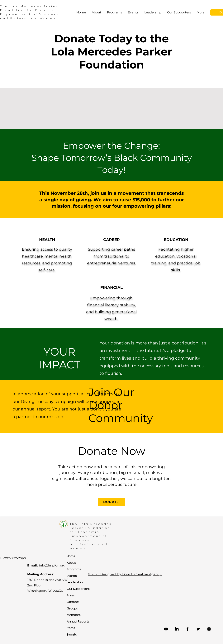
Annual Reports (72, 621)
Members (72, 615)
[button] (115, 12)
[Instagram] (209, 629)
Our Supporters (72, 589)
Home (71, 556)
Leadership (72, 582)
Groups (72, 608)
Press (71, 595)
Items (71, 628)
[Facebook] (187, 629)
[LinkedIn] (177, 629)
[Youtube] (166, 629)
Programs (72, 569)
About (71, 563)
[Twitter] (198, 629)
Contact (72, 602)
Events (72, 576)
